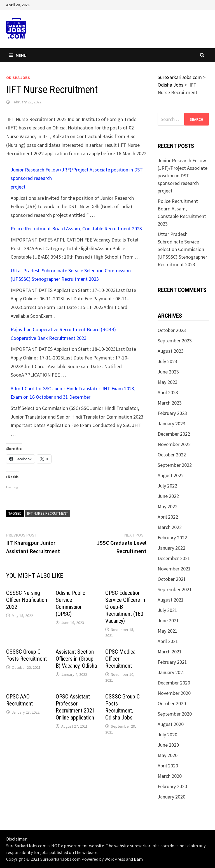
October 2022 (172, 455)
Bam (138, 859)
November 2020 (174, 693)
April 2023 (168, 392)
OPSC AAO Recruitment (19, 700)
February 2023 (172, 413)
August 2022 (171, 475)
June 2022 (168, 496)
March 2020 (170, 776)
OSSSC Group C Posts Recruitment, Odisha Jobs (122, 707)
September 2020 (175, 714)
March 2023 (170, 403)
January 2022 (171, 548)
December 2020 (174, 683)
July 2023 (167, 361)
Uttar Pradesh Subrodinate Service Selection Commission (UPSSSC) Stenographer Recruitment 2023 (182, 249)
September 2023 (175, 341)
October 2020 (172, 703)
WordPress (115, 859)
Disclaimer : (17, 839)
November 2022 (174, 444)
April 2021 (168, 641)
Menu (18, 55)
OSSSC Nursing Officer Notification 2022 (27, 600)
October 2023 (172, 330)
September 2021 (175, 589)
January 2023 (171, 423)
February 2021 (172, 662)
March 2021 (170, 652)
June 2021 (168, 620)
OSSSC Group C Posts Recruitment (26, 655)
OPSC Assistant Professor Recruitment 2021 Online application (75, 707)
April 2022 (168, 517)
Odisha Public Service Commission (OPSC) (70, 603)
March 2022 (170, 527)
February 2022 (172, 538)
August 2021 (171, 600)
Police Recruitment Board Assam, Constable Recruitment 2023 (76, 228)
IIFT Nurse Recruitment (48, 513)
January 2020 (171, 797)
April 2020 (168, 766)
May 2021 (168, 631)
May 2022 (168, 506)
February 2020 (172, 786)
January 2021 (171, 672)
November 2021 (174, 569)
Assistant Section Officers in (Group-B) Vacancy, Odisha (76, 659)
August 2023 (171, 351)
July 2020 (167, 734)
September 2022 (175, 465)
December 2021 (174, 558)
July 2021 (167, 610)
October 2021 (172, 579)
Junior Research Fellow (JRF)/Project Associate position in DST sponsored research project (183, 176)
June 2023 (168, 372)
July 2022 (167, 486)
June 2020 (168, 745)
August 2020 (171, 724)
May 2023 (168, 382)
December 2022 (174, 434)
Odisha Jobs (18, 78)
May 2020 (168, 755)
